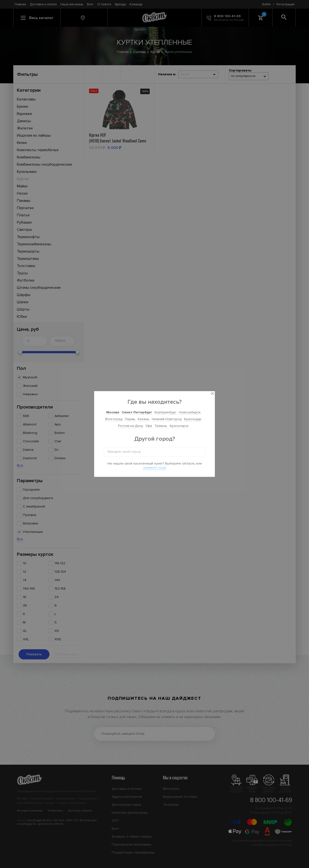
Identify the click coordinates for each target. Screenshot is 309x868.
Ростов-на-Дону (131, 426)
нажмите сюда (155, 468)
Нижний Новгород (167, 419)
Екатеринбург (165, 412)
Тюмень (161, 426)
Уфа (149, 426)
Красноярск (179, 426)
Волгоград (114, 419)
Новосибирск (190, 412)
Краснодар (193, 419)
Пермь (130, 419)
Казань (144, 419)
